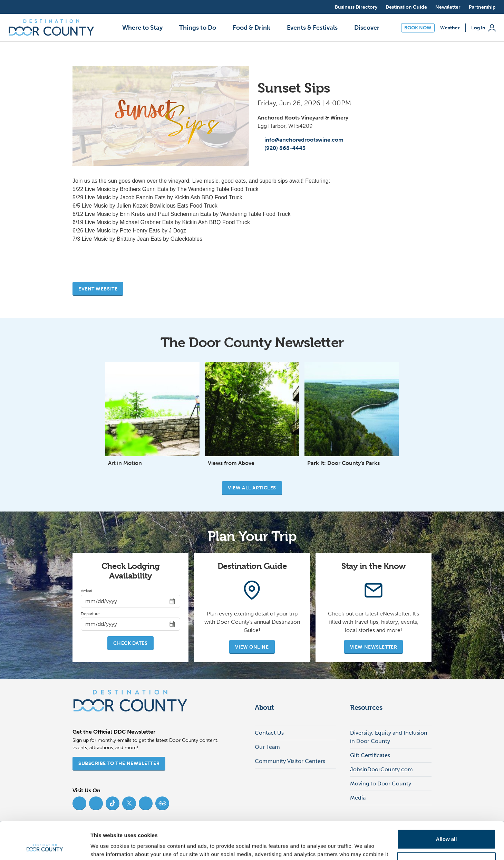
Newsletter (448, 7)
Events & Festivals (312, 28)
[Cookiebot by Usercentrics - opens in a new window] (45, 847)
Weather (450, 28)
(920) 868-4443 (282, 148)
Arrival (86, 591)
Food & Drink (251, 28)
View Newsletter (374, 647)
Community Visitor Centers (290, 761)
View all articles (252, 488)
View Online (252, 647)
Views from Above (231, 463)
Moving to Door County (381, 783)
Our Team (267, 747)
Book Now (418, 28)
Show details (106, 846)
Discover (367, 28)
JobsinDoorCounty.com (381, 769)
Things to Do (198, 28)
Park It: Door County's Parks (343, 463)
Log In (483, 28)
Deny (447, 826)
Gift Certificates (370, 755)
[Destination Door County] (51, 28)
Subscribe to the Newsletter (119, 763)
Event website (98, 289)
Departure (90, 614)
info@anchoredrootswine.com (301, 140)
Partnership (482, 7)
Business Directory (356, 7)
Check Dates (130, 643)
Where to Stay (142, 28)
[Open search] (323, 7)
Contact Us (269, 733)
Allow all (447, 804)
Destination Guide (406, 7)
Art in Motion (125, 463)
